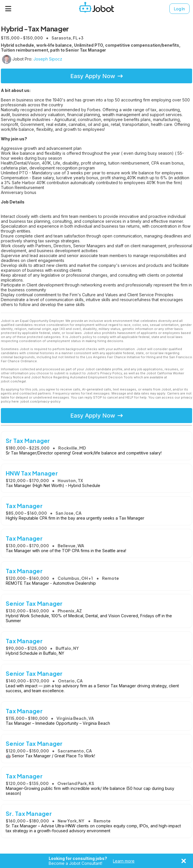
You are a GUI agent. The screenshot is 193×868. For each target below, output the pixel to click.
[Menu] (8, 9)
